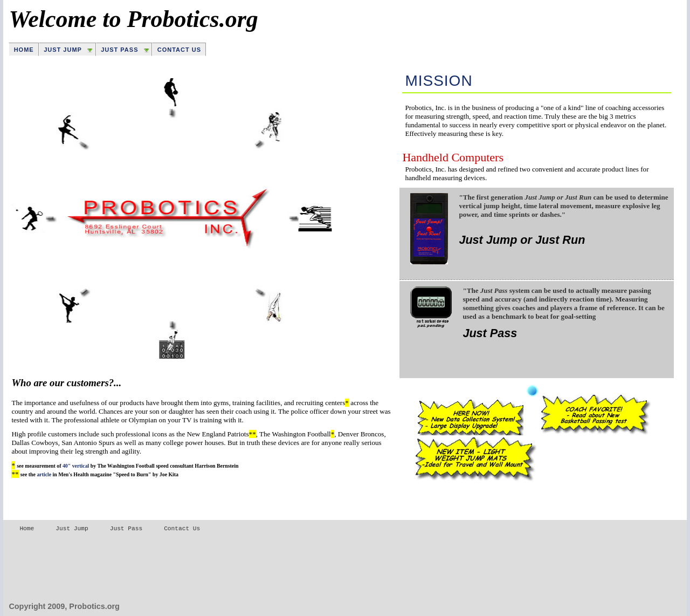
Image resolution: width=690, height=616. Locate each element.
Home (24, 50)
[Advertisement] (205, 567)
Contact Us (179, 50)
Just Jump (63, 50)
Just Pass (119, 50)
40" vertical (76, 466)
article (44, 474)
